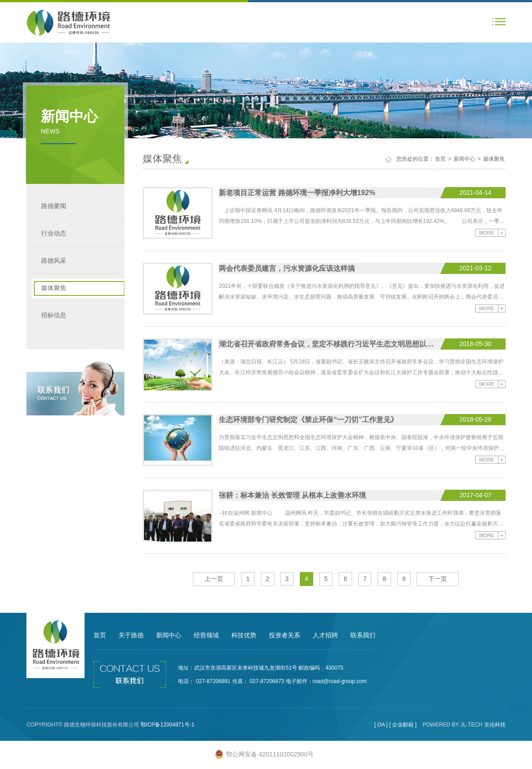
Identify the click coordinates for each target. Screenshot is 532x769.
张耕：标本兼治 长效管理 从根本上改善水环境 (292, 495)
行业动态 (54, 233)
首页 (440, 159)
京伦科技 (495, 725)
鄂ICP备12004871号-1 (167, 725)
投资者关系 (285, 635)
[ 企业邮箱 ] (403, 725)
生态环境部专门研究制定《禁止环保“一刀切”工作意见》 (308, 420)
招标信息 (54, 315)
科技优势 (244, 635)
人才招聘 (325, 635)
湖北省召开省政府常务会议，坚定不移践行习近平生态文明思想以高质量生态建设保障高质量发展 (328, 344)
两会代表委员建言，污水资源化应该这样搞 (287, 268)
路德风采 (54, 261)
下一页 (438, 579)
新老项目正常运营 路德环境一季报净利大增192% (297, 193)
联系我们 (363, 635)
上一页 (214, 579)
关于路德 (131, 635)
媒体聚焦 (54, 288)
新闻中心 (464, 159)
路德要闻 (54, 206)
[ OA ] (381, 725)
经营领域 (206, 635)
